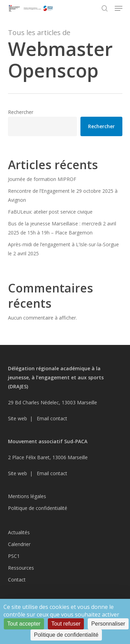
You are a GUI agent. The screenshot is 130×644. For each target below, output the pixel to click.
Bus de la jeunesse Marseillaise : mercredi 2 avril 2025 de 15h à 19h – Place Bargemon (62, 228)
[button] (119, 8)
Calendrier (19, 544)
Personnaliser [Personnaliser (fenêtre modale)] (108, 624)
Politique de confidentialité (38, 508)
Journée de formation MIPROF (42, 179)
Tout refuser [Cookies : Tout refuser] (66, 624)
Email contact (52, 418)
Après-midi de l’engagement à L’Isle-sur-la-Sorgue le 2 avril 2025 (63, 249)
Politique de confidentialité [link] (66, 635)
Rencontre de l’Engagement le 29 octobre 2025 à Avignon (63, 195)
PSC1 (14, 556)
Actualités (19, 532)
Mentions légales (27, 496)
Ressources (21, 568)
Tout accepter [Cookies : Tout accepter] (24, 624)
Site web (18, 418)
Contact (17, 580)
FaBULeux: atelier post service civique (50, 212)
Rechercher (21, 112)
